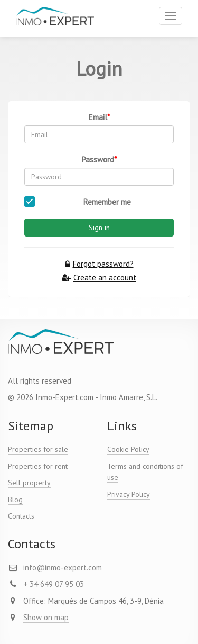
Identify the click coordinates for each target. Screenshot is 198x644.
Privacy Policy (129, 494)
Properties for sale (38, 449)
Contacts (21, 516)
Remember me (107, 202)
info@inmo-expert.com (63, 568)
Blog (15, 500)
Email (98, 117)
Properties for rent (38, 466)
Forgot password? (99, 264)
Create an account (99, 278)
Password (98, 160)
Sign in (99, 228)
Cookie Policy (128, 449)
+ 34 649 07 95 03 (54, 584)
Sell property (29, 483)
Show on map (46, 617)
